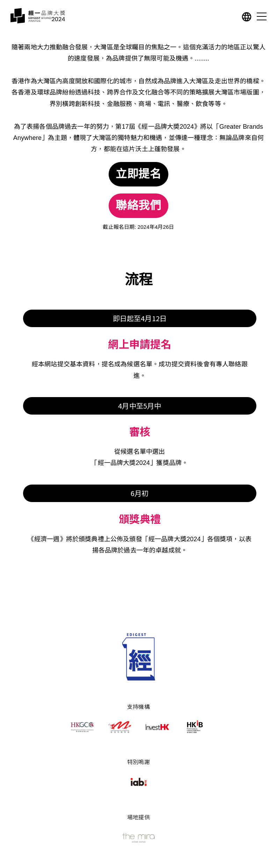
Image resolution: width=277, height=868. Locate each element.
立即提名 (139, 174)
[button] (247, 18)
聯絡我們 (139, 206)
